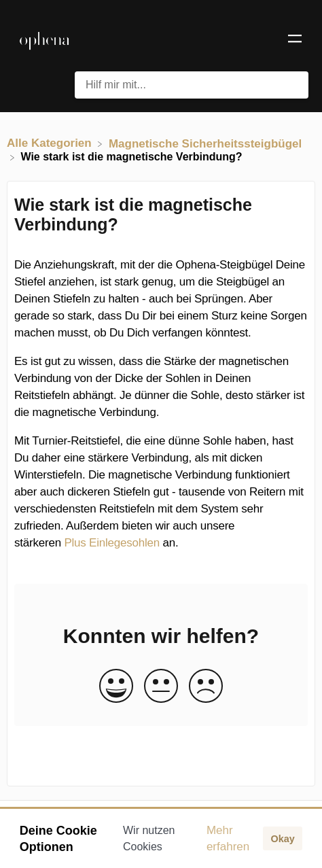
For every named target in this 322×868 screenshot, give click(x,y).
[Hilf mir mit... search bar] (192, 85)
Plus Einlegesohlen (112, 543)
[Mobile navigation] (295, 41)
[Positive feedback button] (116, 687)
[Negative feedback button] (206, 687)
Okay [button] (282, 839)
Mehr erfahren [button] (228, 838)
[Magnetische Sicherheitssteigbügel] (205, 143)
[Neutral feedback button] (161, 687)
